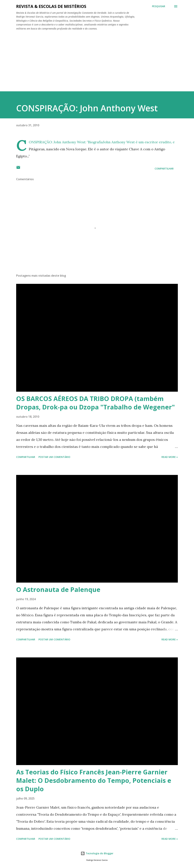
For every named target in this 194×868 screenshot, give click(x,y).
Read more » (170, 457)
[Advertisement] (97, 59)
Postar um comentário (54, 457)
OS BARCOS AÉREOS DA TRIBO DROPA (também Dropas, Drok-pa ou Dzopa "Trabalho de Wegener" (96, 403)
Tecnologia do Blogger (97, 853)
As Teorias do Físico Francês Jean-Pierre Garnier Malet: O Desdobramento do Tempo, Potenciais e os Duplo (94, 780)
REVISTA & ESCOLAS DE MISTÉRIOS (51, 6)
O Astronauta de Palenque (58, 590)
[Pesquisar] (159, 6)
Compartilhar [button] (164, 169)
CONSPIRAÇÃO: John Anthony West (87, 108)
